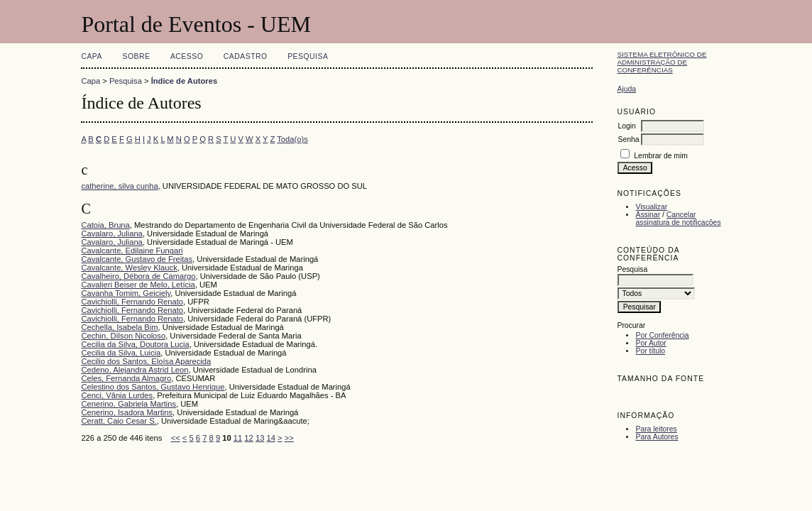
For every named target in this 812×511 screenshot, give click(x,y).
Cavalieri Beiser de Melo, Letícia (138, 285)
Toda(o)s (292, 139)
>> (289, 438)
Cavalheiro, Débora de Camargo (138, 276)
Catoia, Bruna (105, 225)
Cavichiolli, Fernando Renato (132, 302)
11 (238, 438)
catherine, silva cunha (119, 186)
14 (270, 438)
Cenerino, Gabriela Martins (128, 404)
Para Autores (657, 437)
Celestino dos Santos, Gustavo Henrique (153, 387)
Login (626, 126)
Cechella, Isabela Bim (119, 327)
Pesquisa (308, 56)
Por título (650, 351)
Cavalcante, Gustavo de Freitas (137, 259)
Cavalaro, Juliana (111, 233)
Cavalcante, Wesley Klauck (129, 268)
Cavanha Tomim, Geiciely (126, 293)
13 (260, 438)
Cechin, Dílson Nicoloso (123, 336)
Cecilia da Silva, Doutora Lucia (135, 344)
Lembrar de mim (661, 156)
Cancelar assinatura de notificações (678, 219)
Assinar (648, 215)
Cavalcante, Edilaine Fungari (132, 251)
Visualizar (651, 207)
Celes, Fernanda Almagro (126, 378)
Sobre (136, 56)
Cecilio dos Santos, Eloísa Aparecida (146, 361)
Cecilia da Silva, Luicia (121, 353)
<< (176, 438)
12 (248, 438)
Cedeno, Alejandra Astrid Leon (135, 370)
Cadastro (246, 56)
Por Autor (651, 343)
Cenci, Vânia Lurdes (117, 395)
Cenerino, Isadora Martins (127, 412)
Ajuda (626, 89)
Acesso (187, 56)
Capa (92, 56)
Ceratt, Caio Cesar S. (119, 421)
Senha (628, 139)
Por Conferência (662, 335)
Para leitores (656, 429)
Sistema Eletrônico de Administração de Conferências (662, 62)
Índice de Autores (184, 81)
